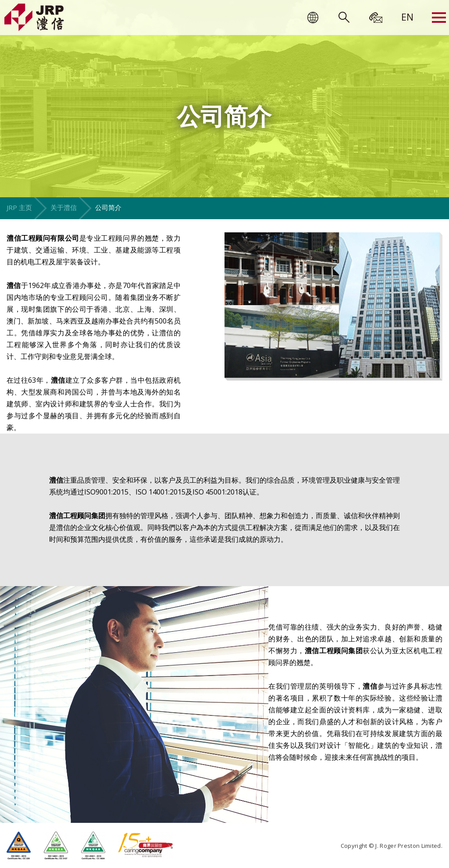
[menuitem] (407, 17)
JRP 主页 (19, 207)
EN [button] (407, 17)
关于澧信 (64, 207)
